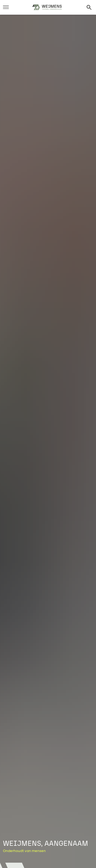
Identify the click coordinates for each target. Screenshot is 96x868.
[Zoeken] (89, 7)
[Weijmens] (47, 7)
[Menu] (6, 7)
